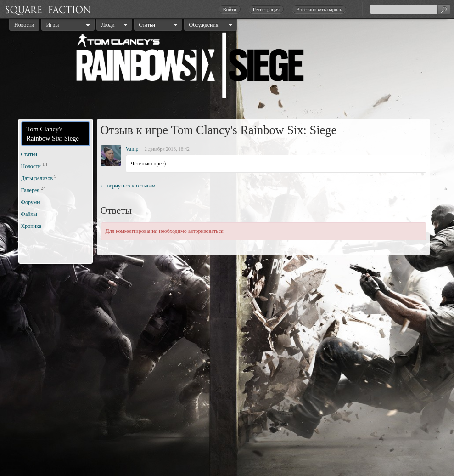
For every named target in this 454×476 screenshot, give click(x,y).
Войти (229, 9)
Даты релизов (37, 178)
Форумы (31, 202)
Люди (108, 25)
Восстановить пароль (319, 9)
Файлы (29, 214)
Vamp (132, 149)
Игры (53, 25)
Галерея (30, 190)
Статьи (147, 25)
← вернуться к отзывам (128, 186)
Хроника (31, 226)
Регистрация (266, 9)
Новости (24, 25)
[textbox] (410, 9)
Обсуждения (204, 25)
